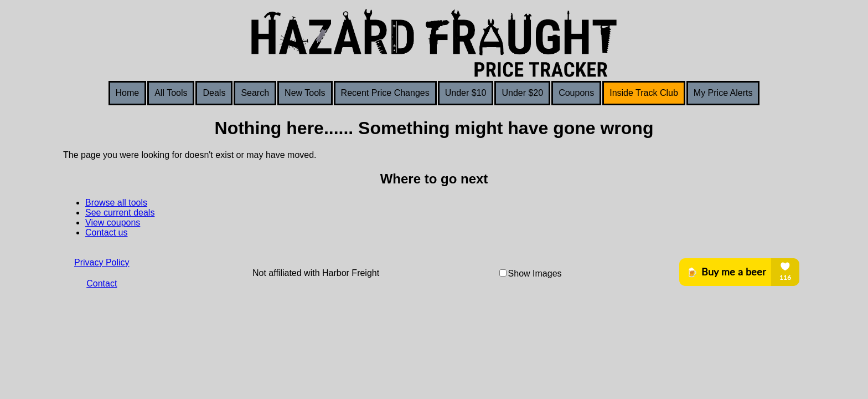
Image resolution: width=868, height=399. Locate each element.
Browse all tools (116, 203)
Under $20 (522, 93)
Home (128, 93)
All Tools (171, 93)
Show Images (535, 273)
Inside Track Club (644, 93)
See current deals (120, 213)
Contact (102, 283)
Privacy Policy (102, 262)
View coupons (113, 222)
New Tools (305, 93)
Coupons (576, 93)
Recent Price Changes (385, 93)
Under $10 (466, 93)
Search (255, 93)
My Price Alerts (723, 93)
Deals (214, 93)
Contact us (106, 232)
